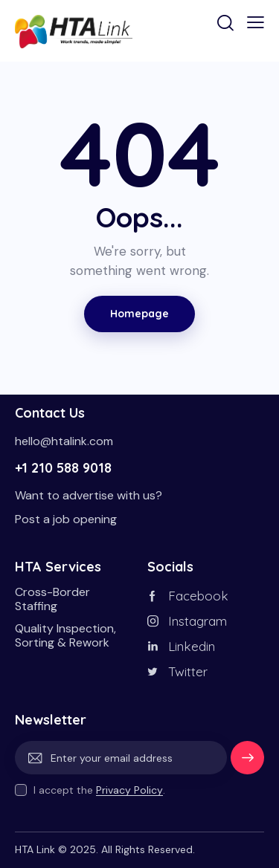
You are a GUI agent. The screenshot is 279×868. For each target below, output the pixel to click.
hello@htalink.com (64, 441)
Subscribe (247, 763)
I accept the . (99, 790)
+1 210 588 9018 (63, 468)
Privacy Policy (129, 790)
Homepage (139, 314)
